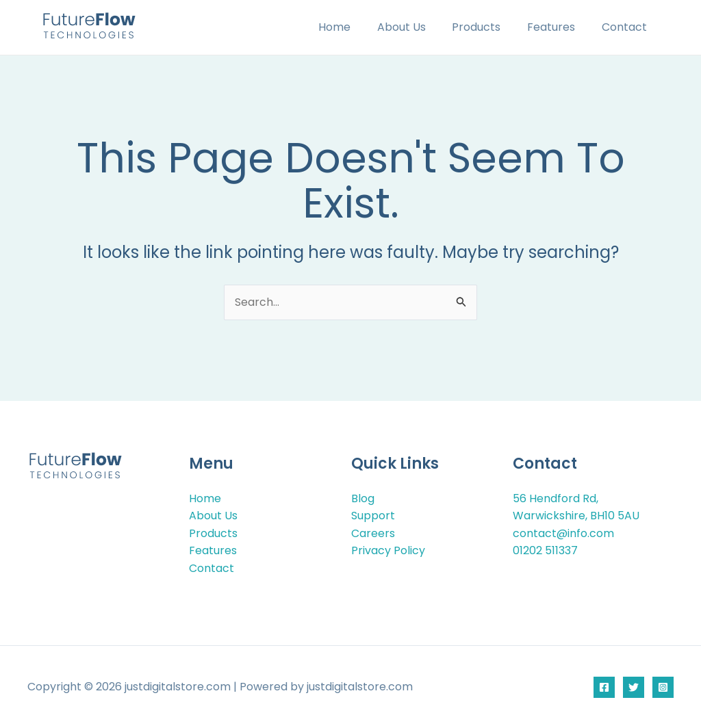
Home (355, 27)
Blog (363, 498)
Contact (626, 27)
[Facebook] (604, 687)
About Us (417, 27)
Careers (373, 533)
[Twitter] (634, 687)
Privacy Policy (388, 550)
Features (558, 27)
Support (373, 516)
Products (488, 27)
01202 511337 (545, 550)
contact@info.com (563, 533)
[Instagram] (663, 687)
